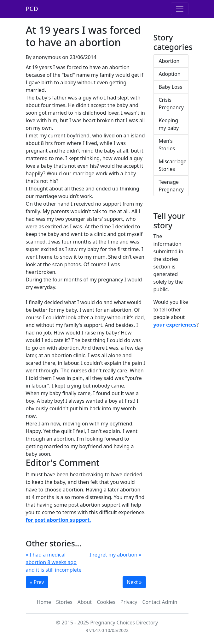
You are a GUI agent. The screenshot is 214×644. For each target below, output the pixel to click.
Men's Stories (167, 145)
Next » (134, 582)
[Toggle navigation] (180, 9)
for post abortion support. (58, 520)
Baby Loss (171, 87)
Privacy (129, 602)
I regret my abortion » (115, 555)
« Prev (37, 582)
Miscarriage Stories (173, 165)
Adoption (170, 74)
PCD (32, 9)
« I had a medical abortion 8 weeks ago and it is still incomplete (54, 562)
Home (44, 602)
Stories (64, 602)
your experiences (175, 325)
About (85, 602)
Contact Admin (160, 602)
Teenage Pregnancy (171, 186)
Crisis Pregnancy (171, 104)
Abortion (169, 61)
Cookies (106, 602)
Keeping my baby (169, 124)
